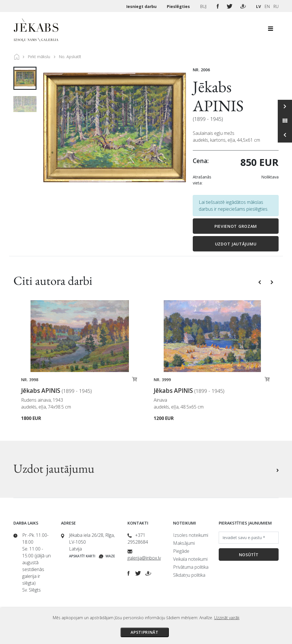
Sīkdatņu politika (189, 575)
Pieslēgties (179, 6)
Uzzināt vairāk (227, 618)
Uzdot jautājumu (236, 244)
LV (258, 6)
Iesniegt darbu (142, 6)
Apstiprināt (145, 632)
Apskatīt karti (82, 556)
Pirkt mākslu (39, 57)
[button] (260, 282)
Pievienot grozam (236, 226)
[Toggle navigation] (271, 30)
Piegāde (181, 551)
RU (276, 6)
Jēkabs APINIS (218, 96)
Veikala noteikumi (190, 559)
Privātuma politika (191, 567)
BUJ (204, 6)
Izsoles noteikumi (191, 535)
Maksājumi (184, 543)
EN (267, 6)
